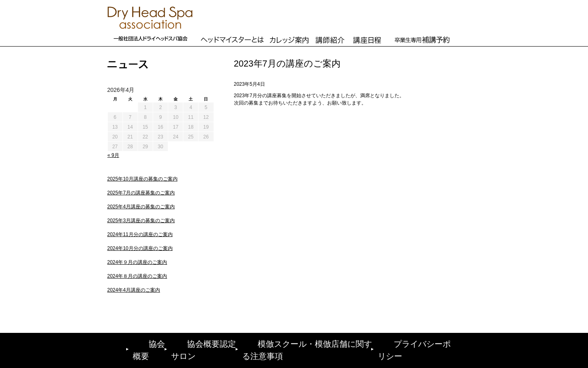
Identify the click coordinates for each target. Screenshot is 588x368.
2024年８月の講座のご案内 (137, 276)
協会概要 (145, 342)
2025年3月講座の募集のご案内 (141, 221)
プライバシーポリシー (425, 342)
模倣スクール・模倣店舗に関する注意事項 (314, 342)
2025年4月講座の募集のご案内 (141, 207)
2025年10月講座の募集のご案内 (143, 179)
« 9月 (113, 155)
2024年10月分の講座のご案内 (140, 248)
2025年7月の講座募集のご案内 (141, 193)
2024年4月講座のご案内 (134, 290)
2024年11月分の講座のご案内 (140, 234)
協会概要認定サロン (206, 342)
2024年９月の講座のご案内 (137, 262)
